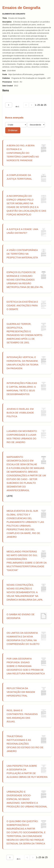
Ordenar (13, 130)
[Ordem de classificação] (36, 125)
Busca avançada (14, 118)
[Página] (9, 105)
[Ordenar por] (16, 125)
